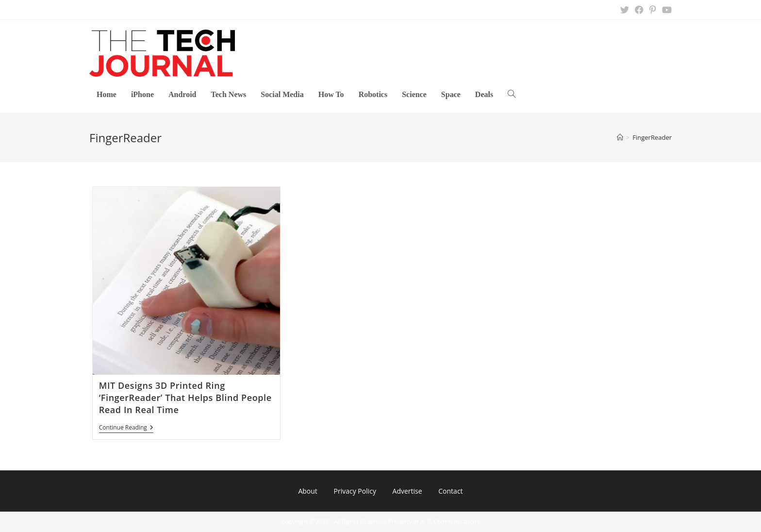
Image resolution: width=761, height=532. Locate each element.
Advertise (407, 491)
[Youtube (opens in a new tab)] (665, 10)
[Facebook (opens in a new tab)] (639, 10)
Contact (450, 491)
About (307, 491)
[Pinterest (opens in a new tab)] (653, 10)
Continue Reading (126, 428)
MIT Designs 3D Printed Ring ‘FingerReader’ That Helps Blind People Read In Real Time (185, 398)
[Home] (620, 137)
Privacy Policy (355, 491)
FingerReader (652, 137)
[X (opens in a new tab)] (625, 10)
